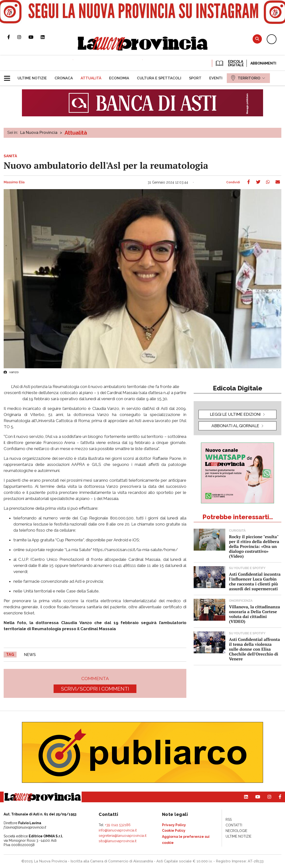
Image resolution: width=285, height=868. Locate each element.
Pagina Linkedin (46, 37)
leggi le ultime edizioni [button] (235, 414)
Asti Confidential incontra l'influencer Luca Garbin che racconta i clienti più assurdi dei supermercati (255, 581)
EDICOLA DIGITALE (229, 63)
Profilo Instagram (23, 37)
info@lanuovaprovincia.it (118, 830)
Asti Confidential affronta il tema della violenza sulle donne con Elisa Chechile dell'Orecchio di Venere (254, 649)
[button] (9, 76)
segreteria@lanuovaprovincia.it (123, 836)
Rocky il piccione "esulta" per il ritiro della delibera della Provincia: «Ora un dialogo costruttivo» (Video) (254, 546)
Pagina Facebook (12, 37)
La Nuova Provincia (39, 132)
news (30, 655)
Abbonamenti (263, 63)
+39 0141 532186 (118, 825)
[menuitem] (32, 78)
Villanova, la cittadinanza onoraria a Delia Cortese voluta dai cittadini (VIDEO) (254, 614)
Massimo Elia (14, 182)
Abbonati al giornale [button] (235, 426)
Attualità (76, 133)
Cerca (257, 39)
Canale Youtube (35, 37)
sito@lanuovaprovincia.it (118, 841)
